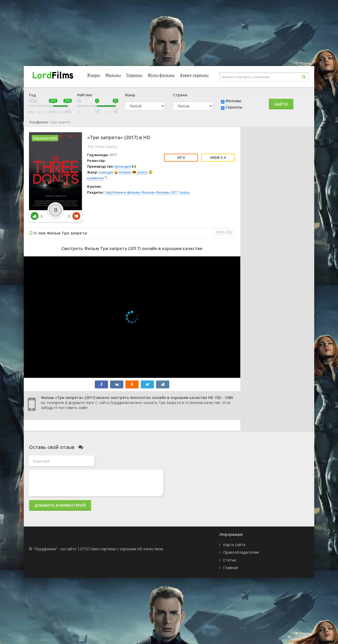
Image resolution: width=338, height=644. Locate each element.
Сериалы (134, 75)
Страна (180, 95)
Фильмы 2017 (167, 192)
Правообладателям (241, 552)
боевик (125, 172)
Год (32, 95)
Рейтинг (85, 95)
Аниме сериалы (194, 75)
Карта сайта (234, 545)
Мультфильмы (161, 75)
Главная (231, 568)
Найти (281, 104)
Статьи (230, 560)
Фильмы (113, 75)
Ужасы (184, 192)
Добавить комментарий (60, 505)
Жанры (94, 75)
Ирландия (123, 166)
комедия (106, 172)
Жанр (130, 95)
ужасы (142, 172)
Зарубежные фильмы (123, 192)
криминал (95, 178)
